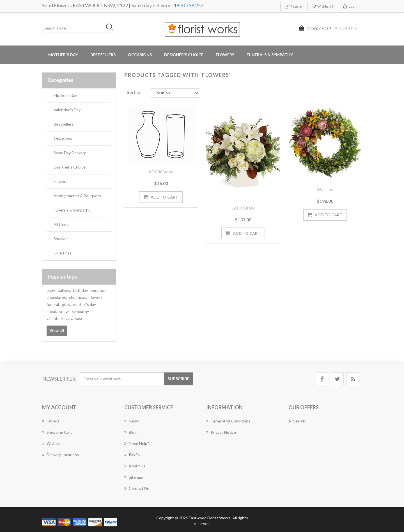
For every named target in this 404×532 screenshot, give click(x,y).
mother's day (85, 304)
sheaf (52, 311)
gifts (66, 304)
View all (57, 330)
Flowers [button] (225, 55)
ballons (64, 290)
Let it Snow (243, 208)
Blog (130, 432)
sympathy (81, 311)
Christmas (63, 253)
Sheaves (61, 239)
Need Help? (137, 443)
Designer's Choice (184, 55)
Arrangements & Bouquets (77, 196)
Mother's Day (63, 55)
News (132, 421)
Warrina (325, 189)
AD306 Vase (161, 171)
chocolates (57, 297)
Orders (51, 421)
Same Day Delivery (70, 153)
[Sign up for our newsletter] (122, 379)
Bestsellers (103, 55)
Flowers (60, 181)
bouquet (99, 290)
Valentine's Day (67, 110)
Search (297, 421)
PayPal (132, 455)
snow (64, 311)
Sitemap (134, 477)
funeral (53, 304)
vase (79, 318)
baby (51, 290)
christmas (78, 297)
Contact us (137, 488)
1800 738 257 (189, 5)
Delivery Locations (60, 455)
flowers (96, 297)
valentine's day (60, 318)
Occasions (63, 138)
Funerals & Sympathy (270, 55)
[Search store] (79, 28)
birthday (81, 290)
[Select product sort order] (175, 93)
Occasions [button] (140, 55)
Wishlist (51, 443)
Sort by (134, 92)
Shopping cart (57, 432)
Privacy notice (221, 432)
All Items (61, 224)
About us (135, 466)
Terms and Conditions (228, 421)
